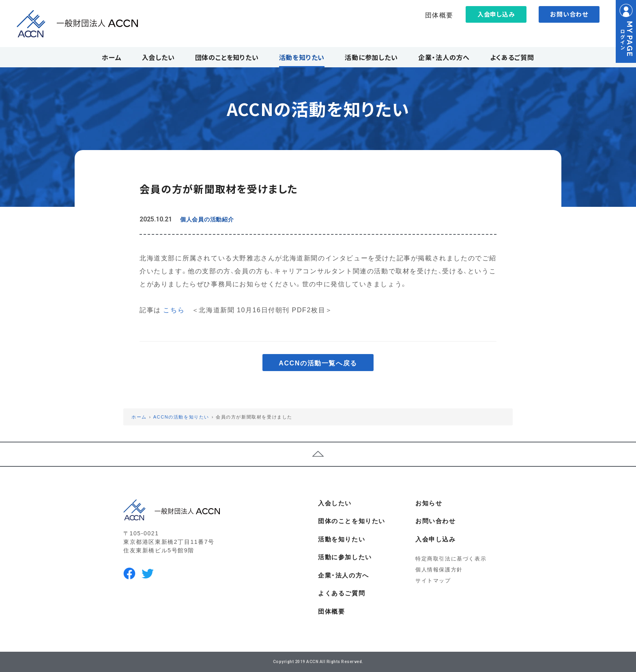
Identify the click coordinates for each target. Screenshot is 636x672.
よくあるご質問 (342, 593)
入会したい (335, 503)
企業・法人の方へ (344, 575)
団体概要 (439, 15)
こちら (174, 309)
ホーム (139, 417)
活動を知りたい (342, 539)
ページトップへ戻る (318, 454)
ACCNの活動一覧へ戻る (318, 363)
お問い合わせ (569, 14)
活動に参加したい (345, 557)
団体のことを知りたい (352, 521)
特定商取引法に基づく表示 (451, 558)
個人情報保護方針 (439, 569)
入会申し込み (496, 14)
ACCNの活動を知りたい (181, 417)
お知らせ (429, 503)
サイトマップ (433, 580)
